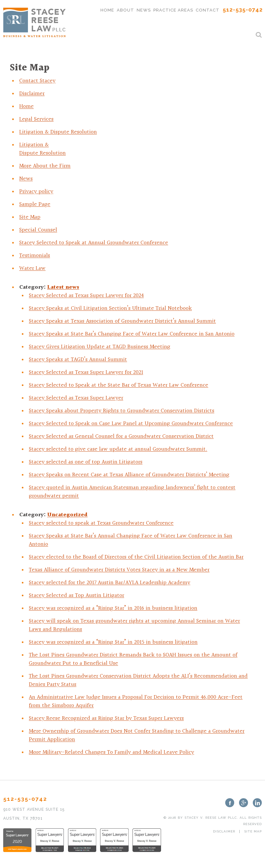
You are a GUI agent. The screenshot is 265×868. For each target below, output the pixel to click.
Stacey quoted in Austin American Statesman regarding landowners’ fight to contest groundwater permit (132, 492)
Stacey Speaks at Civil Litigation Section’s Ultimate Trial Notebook (110, 308)
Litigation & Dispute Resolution (58, 132)
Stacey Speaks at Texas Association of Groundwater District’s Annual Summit (122, 321)
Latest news (63, 287)
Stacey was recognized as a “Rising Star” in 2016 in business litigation (113, 608)
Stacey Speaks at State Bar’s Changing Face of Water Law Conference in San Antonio (132, 334)
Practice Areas (173, 10)
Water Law (32, 268)
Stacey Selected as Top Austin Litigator (77, 595)
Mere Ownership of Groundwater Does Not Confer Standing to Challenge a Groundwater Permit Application (137, 735)
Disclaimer (32, 94)
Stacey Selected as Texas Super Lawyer (76, 398)
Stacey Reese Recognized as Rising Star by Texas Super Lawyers (106, 718)
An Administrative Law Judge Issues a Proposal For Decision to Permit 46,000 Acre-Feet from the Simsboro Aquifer (136, 701)
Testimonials (35, 256)
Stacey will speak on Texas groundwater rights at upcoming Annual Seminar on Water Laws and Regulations (134, 625)
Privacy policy (36, 192)
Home (107, 10)
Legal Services (36, 119)
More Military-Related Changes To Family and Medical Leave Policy (111, 752)
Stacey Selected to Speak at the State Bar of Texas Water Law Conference (119, 385)
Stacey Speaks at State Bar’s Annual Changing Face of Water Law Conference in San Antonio (131, 540)
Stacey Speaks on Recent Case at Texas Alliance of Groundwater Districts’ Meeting (129, 475)
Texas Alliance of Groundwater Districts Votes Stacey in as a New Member (119, 570)
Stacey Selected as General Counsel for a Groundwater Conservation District (121, 436)
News (144, 10)
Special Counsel (38, 230)
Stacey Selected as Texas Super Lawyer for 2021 (86, 372)
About (125, 10)
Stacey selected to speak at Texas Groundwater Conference (101, 523)
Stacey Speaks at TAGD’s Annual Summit (78, 360)
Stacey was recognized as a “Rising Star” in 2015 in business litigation (113, 642)
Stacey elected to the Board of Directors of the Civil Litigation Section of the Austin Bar (136, 557)
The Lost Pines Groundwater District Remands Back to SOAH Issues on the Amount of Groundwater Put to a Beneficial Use (133, 659)
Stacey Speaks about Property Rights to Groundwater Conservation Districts (122, 411)
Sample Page (35, 204)
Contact (208, 10)
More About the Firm (45, 166)
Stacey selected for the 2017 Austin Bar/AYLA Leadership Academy (110, 583)
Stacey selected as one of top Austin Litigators (86, 462)
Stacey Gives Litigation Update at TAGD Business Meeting (100, 347)
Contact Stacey (37, 81)
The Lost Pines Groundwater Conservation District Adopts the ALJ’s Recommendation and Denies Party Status (138, 680)
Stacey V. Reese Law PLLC (211, 818)
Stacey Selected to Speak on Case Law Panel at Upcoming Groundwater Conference (131, 424)
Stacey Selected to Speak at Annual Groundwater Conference (94, 243)
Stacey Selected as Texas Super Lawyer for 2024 (86, 296)
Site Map (30, 217)
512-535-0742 (243, 10)
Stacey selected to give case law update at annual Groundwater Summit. (118, 449)
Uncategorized (67, 515)
